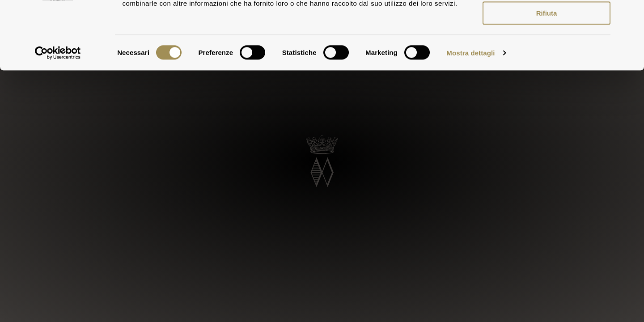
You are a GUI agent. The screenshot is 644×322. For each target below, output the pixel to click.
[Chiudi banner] (630, 14)
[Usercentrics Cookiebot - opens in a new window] (58, 114)
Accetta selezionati (546, 49)
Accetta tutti (547, 22)
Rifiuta (547, 75)
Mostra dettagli (470, 114)
